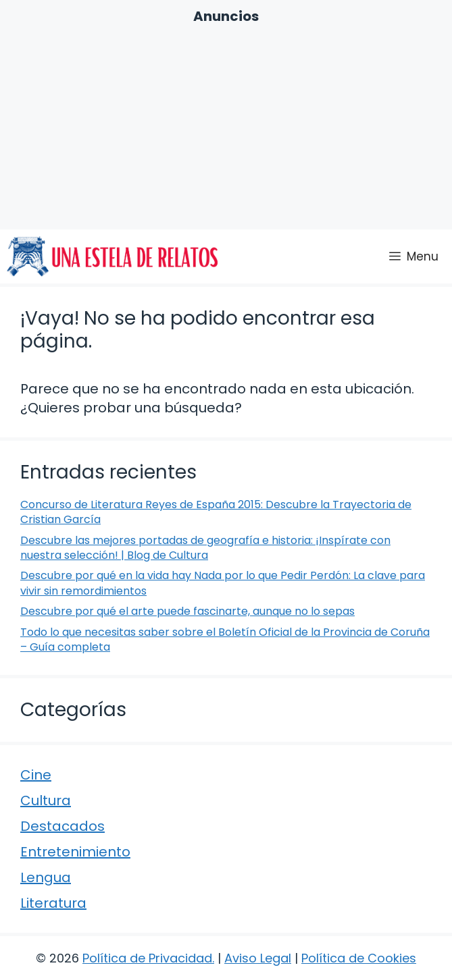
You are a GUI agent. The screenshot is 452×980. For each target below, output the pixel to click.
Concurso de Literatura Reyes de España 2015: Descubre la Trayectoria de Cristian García (216, 512)
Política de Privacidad (147, 958)
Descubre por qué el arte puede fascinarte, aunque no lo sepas (187, 611)
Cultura (46, 800)
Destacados (62, 826)
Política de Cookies (359, 958)
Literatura (53, 903)
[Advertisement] (226, 127)
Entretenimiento (75, 852)
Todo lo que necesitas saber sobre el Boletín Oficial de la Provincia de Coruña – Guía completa (225, 639)
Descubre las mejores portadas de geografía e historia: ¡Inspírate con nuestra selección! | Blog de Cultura (205, 548)
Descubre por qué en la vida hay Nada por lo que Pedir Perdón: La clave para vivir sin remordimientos (223, 583)
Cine (36, 775)
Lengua (46, 877)
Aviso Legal (258, 958)
